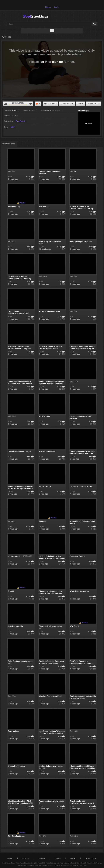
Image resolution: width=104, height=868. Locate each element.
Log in (57, 7)
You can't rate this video (6, 104)
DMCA (73, 858)
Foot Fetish (20, 121)
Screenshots (67, 104)
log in (44, 62)
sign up (57, 62)
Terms (58, 858)
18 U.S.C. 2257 (91, 858)
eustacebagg (83, 111)
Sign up (48, 7)
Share (81, 104)
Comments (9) (93, 104)
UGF (13, 127)
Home (10, 858)
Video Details (51, 104)
